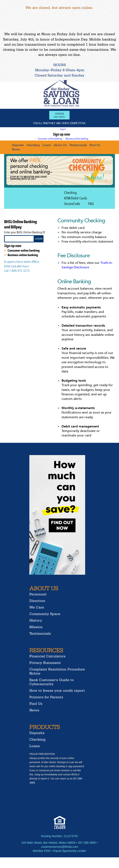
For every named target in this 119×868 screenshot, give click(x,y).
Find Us (95, 145)
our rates (59, 115)
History (36, 620)
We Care (37, 607)
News (16, 149)
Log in (63, 129)
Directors (37, 601)
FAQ (91, 204)
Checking (33, 145)
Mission (36, 627)
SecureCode (72, 204)
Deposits (18, 145)
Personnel (38, 594)
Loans (47, 145)
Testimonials (78, 145)
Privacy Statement (45, 663)
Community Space (45, 614)
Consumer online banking (50, 139)
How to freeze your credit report (57, 690)
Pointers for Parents (46, 697)
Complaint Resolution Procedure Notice (57, 671)
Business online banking (77, 139)
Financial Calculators (47, 656)
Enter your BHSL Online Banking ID (25, 232)
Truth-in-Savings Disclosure (87, 265)
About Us (60, 145)
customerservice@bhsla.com (59, 847)
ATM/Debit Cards (76, 198)
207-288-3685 (87, 843)
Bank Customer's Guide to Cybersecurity (52, 682)
